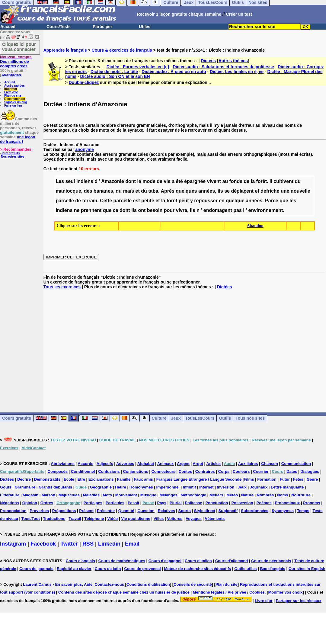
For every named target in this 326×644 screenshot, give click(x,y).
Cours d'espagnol (165, 561)
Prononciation (13, 511)
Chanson (270, 464)
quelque (235, 201)
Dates (292, 471)
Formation (267, 479)
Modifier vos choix (285, 592)
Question (146, 511)
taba (153, 191)
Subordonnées (255, 511)
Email (132, 544)
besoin (155, 210)
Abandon (255, 226)
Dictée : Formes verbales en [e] (138, 67)
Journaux (259, 487)
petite (148, 201)
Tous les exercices (62, 287)
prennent (91, 210)
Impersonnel (168, 487)
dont (131, 181)
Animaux (166, 464)
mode (149, 181)
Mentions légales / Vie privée (220, 592)
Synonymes (283, 511)
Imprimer (11, 89)
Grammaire (25, 487)
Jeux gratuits (10, 153)
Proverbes (39, 511)
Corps (224, 471)
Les (60, 181)
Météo (232, 495)
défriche (270, 191)
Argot (198, 464)
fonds (236, 181)
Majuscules (69, 495)
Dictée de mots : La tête (114, 72)
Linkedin (109, 544)
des (88, 191)
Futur (285, 479)
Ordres (47, 503)
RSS (88, 544)
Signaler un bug (16, 102)
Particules (115, 503)
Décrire (24, 479)
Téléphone (94, 519)
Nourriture (301, 495)
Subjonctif (228, 511)
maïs (129, 191)
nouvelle (300, 191)
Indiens (85, 181)
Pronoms (312, 503)
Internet (206, 487)
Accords (85, 464)
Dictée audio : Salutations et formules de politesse (223, 67)
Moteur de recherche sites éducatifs (198, 569)
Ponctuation (217, 503)
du (298, 181)
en (222, 201)
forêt (261, 181)
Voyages (194, 519)
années (207, 191)
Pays (162, 503)
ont (142, 210)
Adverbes (125, 464)
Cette (106, 201)
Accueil (8, 27)
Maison (48, 495)
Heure (121, 487)
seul (70, 181)
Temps (303, 511)
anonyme (84, 149)
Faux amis (143, 479)
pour (169, 210)
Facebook (43, 544)
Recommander (15, 99)
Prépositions (64, 511)
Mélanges (168, 495)
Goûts (6, 487)
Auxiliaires (248, 464)
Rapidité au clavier (74, 569)
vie (167, 181)
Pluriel (176, 503)
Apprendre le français (65, 50)
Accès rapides (14, 86)
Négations (10, 503)
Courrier (261, 471)
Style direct (205, 511)
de (160, 181)
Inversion (226, 487)
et (138, 191)
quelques (186, 191)
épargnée (195, 181)
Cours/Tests (59, 27)
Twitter (69, 544)
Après (167, 191)
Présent (86, 511)
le (139, 181)
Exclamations (101, 479)
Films (249, 479)
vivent (214, 181)
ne (77, 210)
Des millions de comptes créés (16, 61)
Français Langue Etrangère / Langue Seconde (199, 479)
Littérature (10, 495)
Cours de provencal (142, 569)
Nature (247, 495)
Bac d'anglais (272, 569)
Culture (159, 418)
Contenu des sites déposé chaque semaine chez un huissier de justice (124, 592)
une (285, 191)
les (293, 201)
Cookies (257, 592)
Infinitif (189, 487)
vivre (182, 210)
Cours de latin (108, 569)
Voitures (175, 519)
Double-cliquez (84, 82)
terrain (90, 201)
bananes (103, 191)
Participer (102, 27)
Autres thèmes (233, 61)
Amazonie (113, 181)
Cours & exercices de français (122, 50)
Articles (213, 464)
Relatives (166, 511)
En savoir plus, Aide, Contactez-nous (89, 584)
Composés (58, 471)
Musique (148, 495)
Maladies (91, 495)
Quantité (126, 511)
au (225, 181)
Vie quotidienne (136, 519)
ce (116, 210)
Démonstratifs (47, 479)
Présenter (106, 511)
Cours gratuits (17, 418)
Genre (312, 479)
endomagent (218, 210)
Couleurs (241, 471)
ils (220, 191)
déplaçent (242, 191)
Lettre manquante (287, 487)
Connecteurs (163, 471)
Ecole (69, 479)
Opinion (30, 503)
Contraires (205, 471)
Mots (107, 495)
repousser (206, 201)
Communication (296, 464)
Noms (283, 495)
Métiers (216, 495)
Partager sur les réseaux (299, 601)
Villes (159, 519)
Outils (225, 418)
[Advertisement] (185, 346)
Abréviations (63, 464)
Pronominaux (287, 503)
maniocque (68, 191)
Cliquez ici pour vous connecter (19, 46)
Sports (185, 511)
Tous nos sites (250, 418)
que (284, 201)
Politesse (193, 503)
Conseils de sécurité (193, 584)
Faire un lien (13, 106)
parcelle (65, 201)
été (179, 181)
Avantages (11, 75)
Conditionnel (83, 471)
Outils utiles (245, 569)
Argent (183, 464)
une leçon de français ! (18, 139)
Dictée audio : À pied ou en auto (174, 72)
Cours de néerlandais (271, 561)
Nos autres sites (13, 157)
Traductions (54, 519)
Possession (242, 503)
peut (184, 201)
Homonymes (141, 487)
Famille (124, 479)
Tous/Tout (31, 519)
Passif (133, 503)
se (227, 191)
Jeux (176, 418)
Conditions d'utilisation (148, 584)
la (253, 181)
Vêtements (215, 519)
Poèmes (264, 503)
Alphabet (146, 464)
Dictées (208, 61)
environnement (266, 210)
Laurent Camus (37, 584)
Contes (185, 471)
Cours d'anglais (80, 561)
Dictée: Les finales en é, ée (237, 72)
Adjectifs (105, 464)
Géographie (101, 487)
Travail (75, 519)
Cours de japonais (36, 569)
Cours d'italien (198, 561)
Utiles (145, 27)
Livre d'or (11, 92)
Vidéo (112, 519)
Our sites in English (307, 569)
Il (271, 181)
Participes (93, 503)
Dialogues (310, 471)
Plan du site (13, 96)
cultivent (283, 181)
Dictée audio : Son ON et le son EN (115, 76)
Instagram (13, 544)
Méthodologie (194, 495)
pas (238, 210)
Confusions (109, 471)
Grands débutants (55, 487)
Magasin (30, 495)
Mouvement (126, 495)
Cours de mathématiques (122, 561)
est (137, 201)
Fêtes (298, 479)
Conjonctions (136, 471)
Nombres (265, 495)
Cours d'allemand (232, 561)
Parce (272, 201)
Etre (81, 479)
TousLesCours (200, 418)
